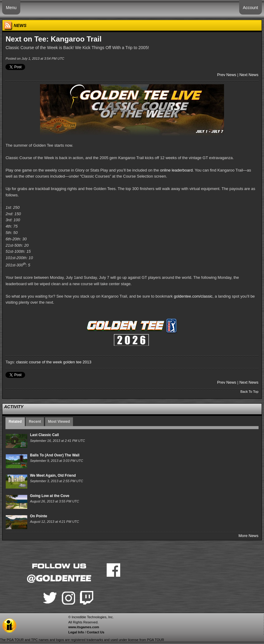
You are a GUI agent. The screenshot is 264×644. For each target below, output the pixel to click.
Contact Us (96, 632)
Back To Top (249, 392)
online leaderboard (177, 170)
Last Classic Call (44, 435)
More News (249, 536)
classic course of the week (39, 362)
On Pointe (39, 516)
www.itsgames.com (84, 627)
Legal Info (76, 632)
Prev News (227, 75)
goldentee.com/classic (193, 296)
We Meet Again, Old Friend (53, 475)
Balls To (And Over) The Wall (55, 455)
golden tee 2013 (77, 362)
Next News (249, 75)
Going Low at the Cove (50, 496)
